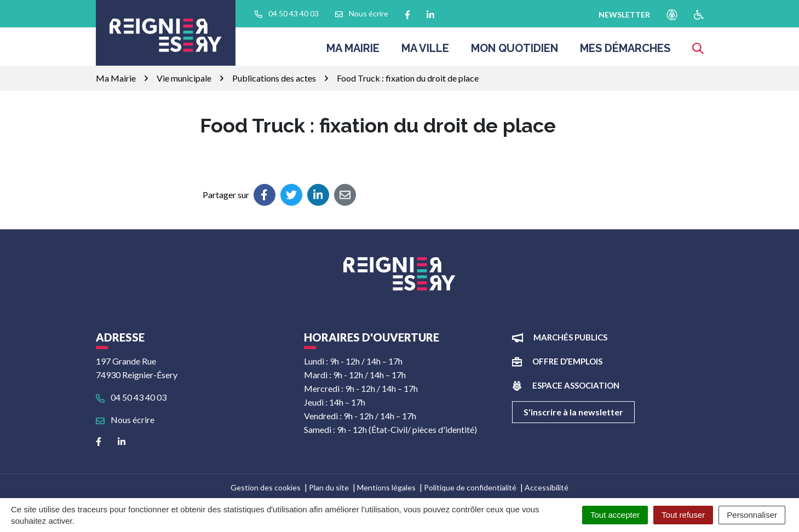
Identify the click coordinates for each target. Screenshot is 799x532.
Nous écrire (125, 420)
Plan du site (329, 487)
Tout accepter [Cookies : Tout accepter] (615, 515)
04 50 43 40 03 (131, 397)
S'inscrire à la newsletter (573, 412)
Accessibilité (547, 487)
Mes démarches (625, 51)
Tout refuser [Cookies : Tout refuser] (683, 515)
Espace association (576, 385)
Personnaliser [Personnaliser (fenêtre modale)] (752, 515)
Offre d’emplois (567, 361)
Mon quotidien (515, 51)
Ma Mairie (353, 51)
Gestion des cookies (266, 487)
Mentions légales (386, 487)
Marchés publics (570, 337)
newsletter (624, 15)
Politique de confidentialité (470, 487)
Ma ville (425, 51)
